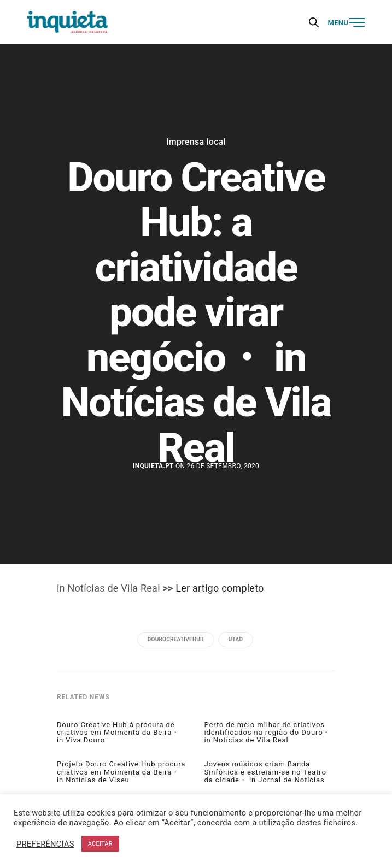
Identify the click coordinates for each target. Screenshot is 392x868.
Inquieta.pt (153, 466)
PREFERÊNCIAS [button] (45, 844)
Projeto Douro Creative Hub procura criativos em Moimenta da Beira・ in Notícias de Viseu (121, 772)
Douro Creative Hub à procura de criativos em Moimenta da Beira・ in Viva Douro (118, 733)
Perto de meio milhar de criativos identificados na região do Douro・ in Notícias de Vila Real (268, 733)
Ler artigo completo (220, 588)
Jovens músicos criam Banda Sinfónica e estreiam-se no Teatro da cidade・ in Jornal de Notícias (265, 772)
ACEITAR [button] (100, 844)
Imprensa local (196, 142)
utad (236, 639)
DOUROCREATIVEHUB (176, 639)
